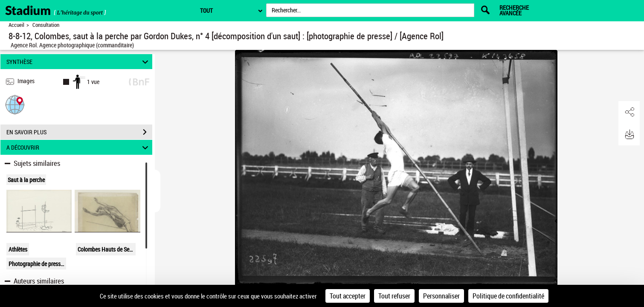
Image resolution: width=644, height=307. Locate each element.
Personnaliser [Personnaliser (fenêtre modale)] (441, 296)
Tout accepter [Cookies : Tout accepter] (348, 296)
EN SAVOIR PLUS (79, 132)
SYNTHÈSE (78, 62)
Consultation (46, 25)
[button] (15, 104)
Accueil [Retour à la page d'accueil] (16, 25)
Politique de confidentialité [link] (508, 296)
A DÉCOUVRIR (78, 147)
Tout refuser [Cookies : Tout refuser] (394, 296)
